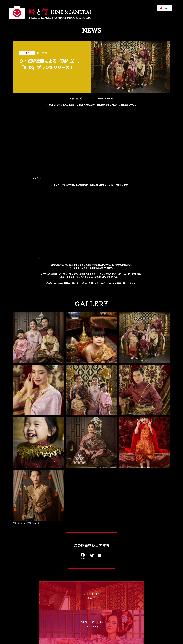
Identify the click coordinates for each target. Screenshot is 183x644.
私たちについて (76, 15)
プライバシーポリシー (60, 610)
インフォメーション (138, 15)
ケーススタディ (101, 15)
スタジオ (113, 15)
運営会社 (55, 605)
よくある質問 (153, 15)
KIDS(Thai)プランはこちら (89, 393)
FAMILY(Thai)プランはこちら (89, 382)
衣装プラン (88, 15)
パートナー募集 (167, 15)
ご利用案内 (123, 15)
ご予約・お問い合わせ (163, 8)
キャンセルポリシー (60, 614)
